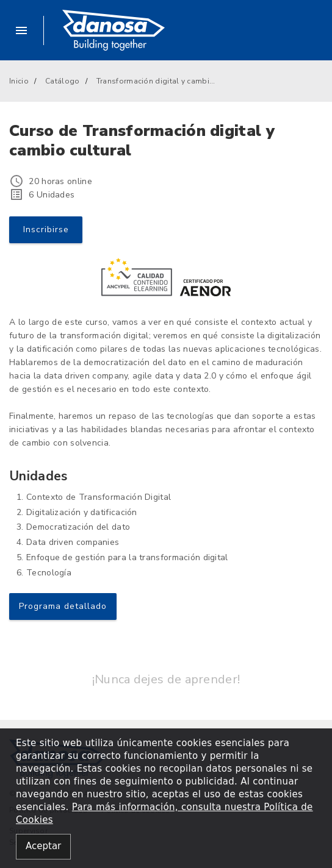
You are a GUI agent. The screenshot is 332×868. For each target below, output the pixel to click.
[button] (27, 30)
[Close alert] (43, 847)
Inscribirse (46, 229)
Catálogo (62, 81)
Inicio (19, 81)
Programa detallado (63, 606)
